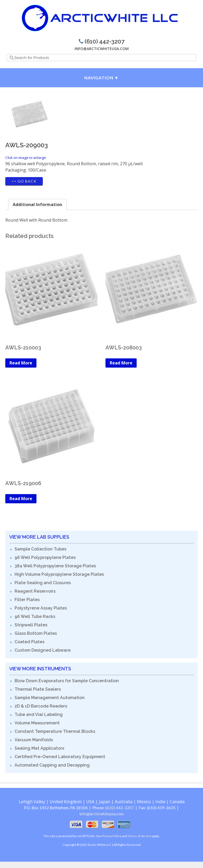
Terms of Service (140, 836)
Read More (21, 363)
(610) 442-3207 (120, 808)
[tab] (37, 204)
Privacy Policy (112, 836)
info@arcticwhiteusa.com (102, 49)
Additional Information (37, 204)
